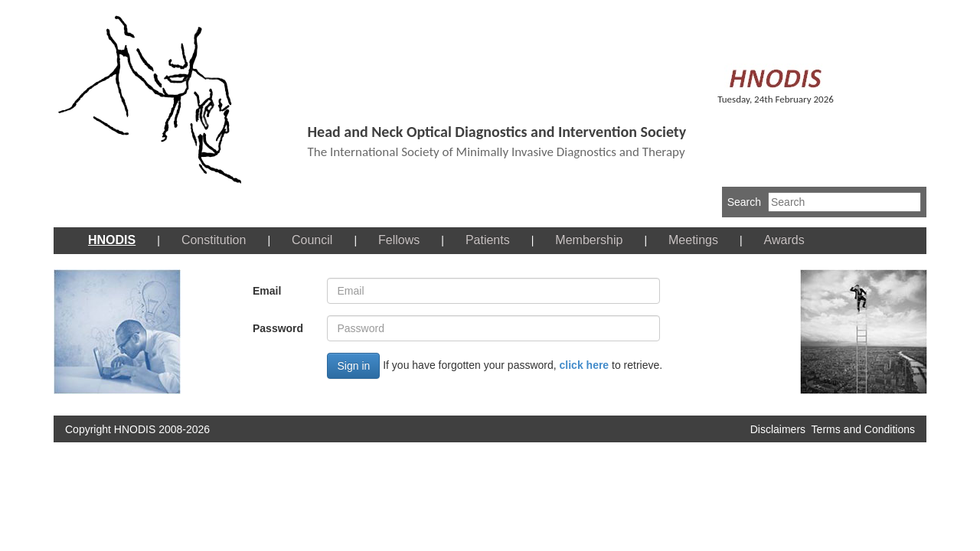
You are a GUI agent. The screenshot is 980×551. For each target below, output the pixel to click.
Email (267, 291)
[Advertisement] (482, 484)
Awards (784, 240)
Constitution (214, 240)
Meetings (693, 240)
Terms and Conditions (863, 429)
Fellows (399, 240)
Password (278, 328)
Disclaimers (778, 429)
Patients (488, 240)
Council (312, 240)
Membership (589, 240)
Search (744, 202)
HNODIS (112, 240)
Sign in (353, 366)
